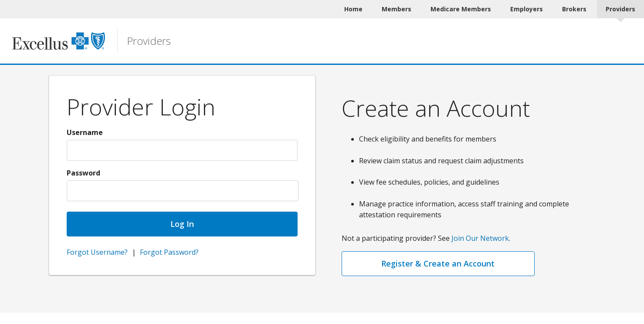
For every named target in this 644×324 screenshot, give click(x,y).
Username (85, 132)
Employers (527, 9)
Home (353, 9)
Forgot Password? (169, 252)
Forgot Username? (97, 252)
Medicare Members (461, 9)
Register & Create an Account (438, 263)
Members (397, 9)
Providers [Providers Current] (620, 9)
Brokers (574, 9)
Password (83, 173)
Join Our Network (480, 238)
